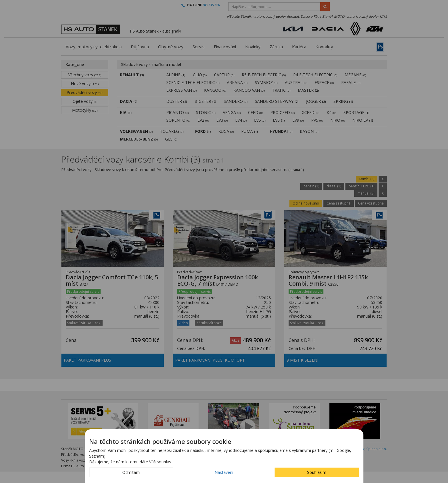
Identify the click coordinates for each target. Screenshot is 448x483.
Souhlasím (317, 472)
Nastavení (224, 472)
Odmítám (131, 472)
